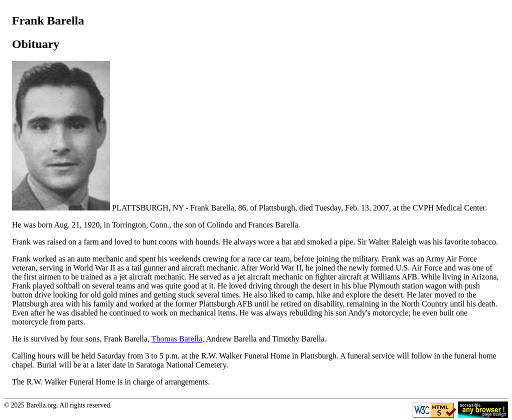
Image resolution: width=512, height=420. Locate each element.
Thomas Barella (177, 339)
